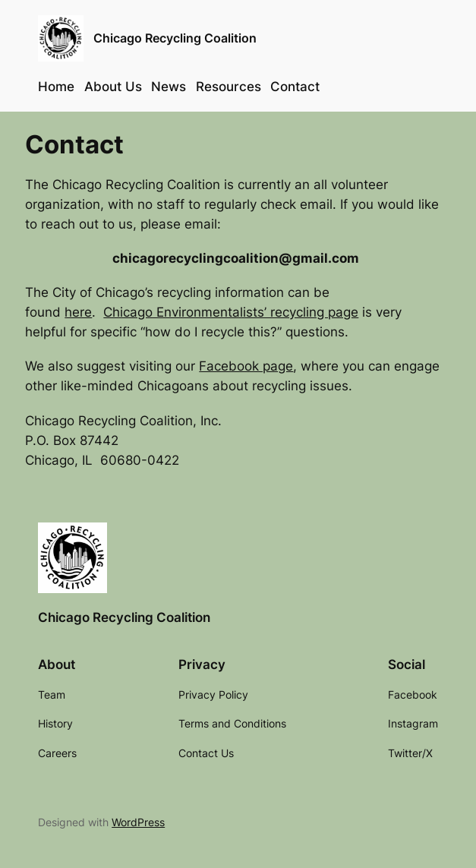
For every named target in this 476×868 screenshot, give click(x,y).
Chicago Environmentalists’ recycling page (231, 312)
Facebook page (246, 366)
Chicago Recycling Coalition (175, 38)
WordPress (138, 822)
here (78, 312)
